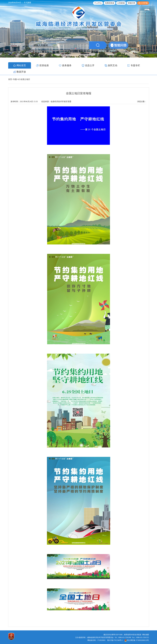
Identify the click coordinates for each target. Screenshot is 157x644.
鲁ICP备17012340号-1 (115, 634)
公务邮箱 (121, 3)
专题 (15, 73)
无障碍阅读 (110, 3)
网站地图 (146, 628)
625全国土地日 (24, 73)
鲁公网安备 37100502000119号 (137, 634)
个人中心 (98, 3)
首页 (10, 73)
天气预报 (27, 3)
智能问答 (132, 3)
